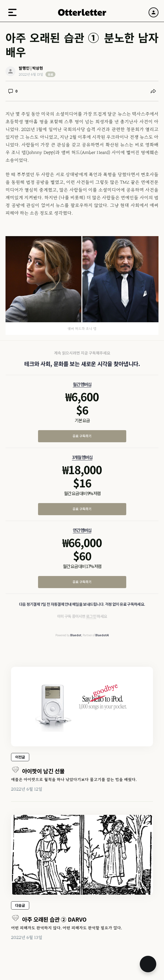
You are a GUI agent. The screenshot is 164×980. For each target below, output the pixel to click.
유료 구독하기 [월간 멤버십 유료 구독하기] (82, 436)
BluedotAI (102, 635)
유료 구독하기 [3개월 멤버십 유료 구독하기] (82, 509)
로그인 (91, 616)
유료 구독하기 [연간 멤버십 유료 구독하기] (82, 582)
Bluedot (76, 635)
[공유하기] (153, 91)
